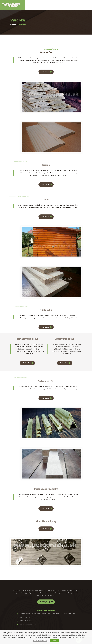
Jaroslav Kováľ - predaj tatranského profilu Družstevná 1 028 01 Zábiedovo (46, 614)
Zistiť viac (45, 72)
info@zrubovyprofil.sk (27, 624)
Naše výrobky (45, 602)
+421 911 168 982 (25, 621)
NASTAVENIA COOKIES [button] (40, 640)
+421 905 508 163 (25, 617)
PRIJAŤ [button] (55, 641)
